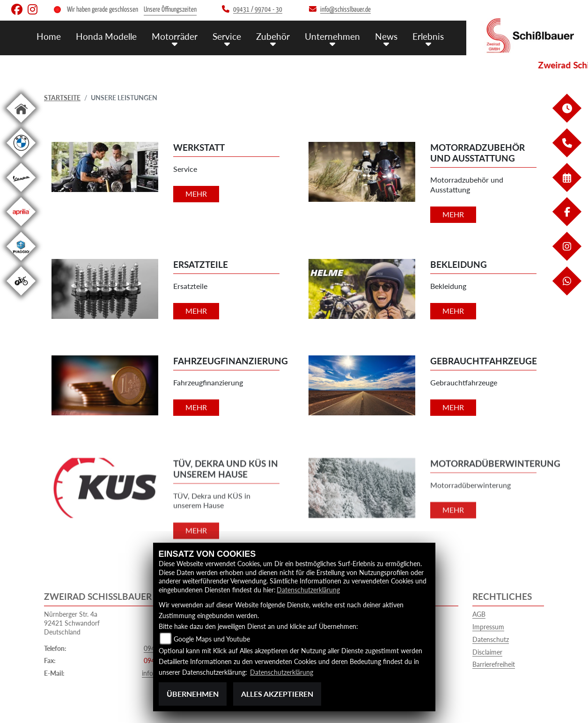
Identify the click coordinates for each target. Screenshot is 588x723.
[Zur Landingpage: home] (21, 124)
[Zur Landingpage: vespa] (21, 194)
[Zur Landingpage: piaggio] (21, 262)
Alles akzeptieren (277, 694)
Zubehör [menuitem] (273, 36)
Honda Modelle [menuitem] (106, 36)
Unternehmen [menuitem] (332, 36)
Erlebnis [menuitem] (428, 36)
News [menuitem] (386, 36)
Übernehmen (193, 694)
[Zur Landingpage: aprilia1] (21, 228)
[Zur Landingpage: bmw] (21, 159)
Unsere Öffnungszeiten (170, 10)
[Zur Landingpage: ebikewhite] (21, 297)
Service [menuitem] (227, 36)
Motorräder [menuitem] (175, 36)
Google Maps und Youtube (212, 639)
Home (49, 36)
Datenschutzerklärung (308, 590)
